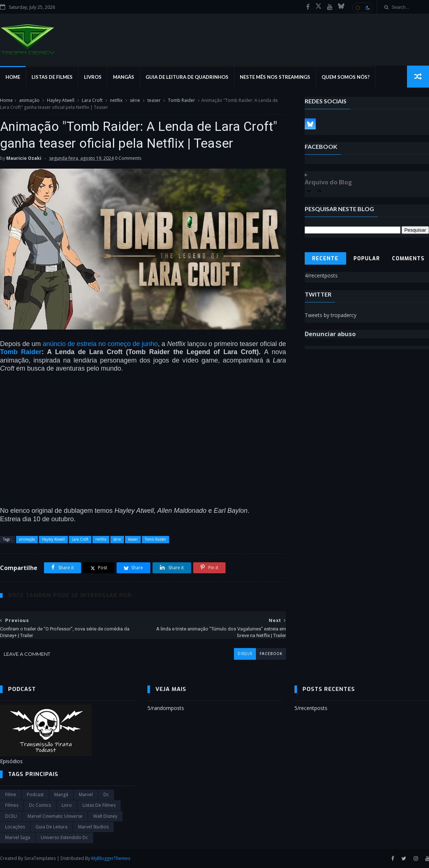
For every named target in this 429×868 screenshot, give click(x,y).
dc (106, 795)
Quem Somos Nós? (346, 77)
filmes (12, 805)
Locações (15, 827)
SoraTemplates (40, 858)
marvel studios (93, 827)
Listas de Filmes (52, 77)
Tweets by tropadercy (331, 315)
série (135, 100)
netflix (116, 100)
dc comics (40, 805)
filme (11, 795)
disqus (245, 654)
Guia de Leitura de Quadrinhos (187, 77)
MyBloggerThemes (111, 858)
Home (13, 77)
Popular (367, 259)
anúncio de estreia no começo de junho (100, 344)
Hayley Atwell (61, 100)
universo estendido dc (64, 837)
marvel (86, 795)
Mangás (124, 77)
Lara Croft (92, 100)
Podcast (35, 795)
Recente (325, 259)
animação (29, 100)
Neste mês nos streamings (275, 77)
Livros (93, 77)
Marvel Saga (18, 837)
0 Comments (128, 158)
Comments (408, 259)
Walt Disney (105, 816)
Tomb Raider (181, 100)
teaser (154, 100)
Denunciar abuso (330, 334)
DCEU (11, 816)
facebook (271, 654)
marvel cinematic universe (55, 816)
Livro (67, 805)
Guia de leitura (52, 827)
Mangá (61, 795)
